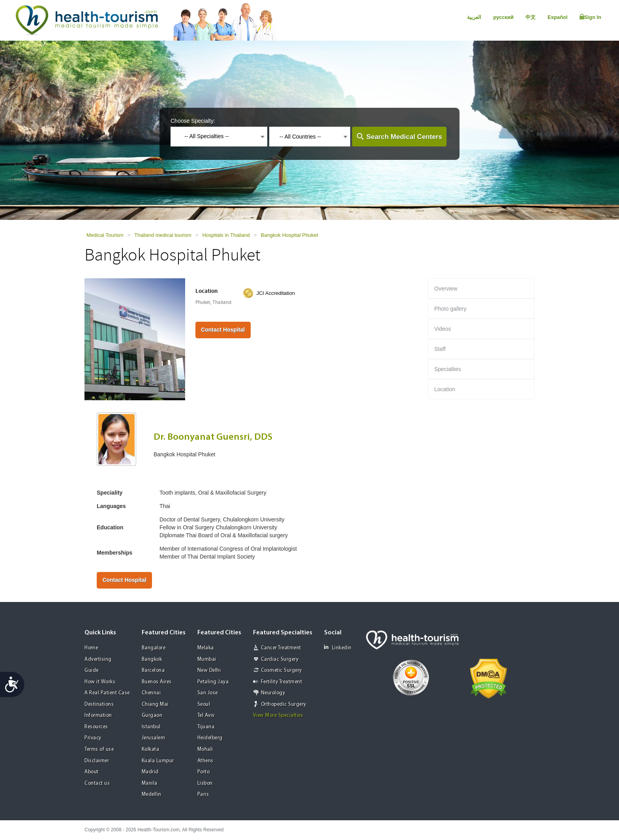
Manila (150, 783)
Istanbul (151, 727)
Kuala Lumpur (158, 761)
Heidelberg (210, 738)
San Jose (208, 693)
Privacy (93, 738)
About (92, 772)
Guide (92, 670)
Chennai (151, 693)
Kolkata (151, 749)
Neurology (273, 693)
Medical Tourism (105, 235)
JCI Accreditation (276, 293)
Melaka (206, 648)
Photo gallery (450, 309)
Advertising (98, 659)
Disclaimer (97, 761)
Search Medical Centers (404, 137)
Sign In (590, 17)
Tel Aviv (206, 715)
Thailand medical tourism (163, 235)
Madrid (150, 772)
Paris (203, 794)
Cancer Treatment (281, 648)
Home (91, 648)
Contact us (97, 783)
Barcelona (153, 670)
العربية (474, 17)
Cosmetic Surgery (281, 670)
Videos (443, 329)
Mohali (205, 749)
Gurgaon (152, 715)
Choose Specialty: (193, 121)
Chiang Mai (155, 704)
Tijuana (206, 727)
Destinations (99, 704)
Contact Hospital (223, 330)
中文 (531, 17)
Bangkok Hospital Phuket (289, 235)
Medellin (152, 794)
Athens (205, 761)
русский (503, 17)
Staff (440, 349)
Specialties (448, 369)
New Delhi (209, 670)
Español (558, 17)
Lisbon (205, 783)
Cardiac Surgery (280, 659)
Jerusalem (154, 738)
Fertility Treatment (282, 682)
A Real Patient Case (107, 693)
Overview (446, 289)
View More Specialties (278, 715)
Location (445, 389)
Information (98, 715)
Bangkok (152, 659)
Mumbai (207, 659)
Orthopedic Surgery (284, 704)
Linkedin (338, 648)
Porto (204, 772)
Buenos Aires (157, 682)
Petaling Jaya (213, 682)
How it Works (100, 682)
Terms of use (99, 749)
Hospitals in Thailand (226, 235)
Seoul (204, 704)
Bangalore (154, 648)
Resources (96, 727)
